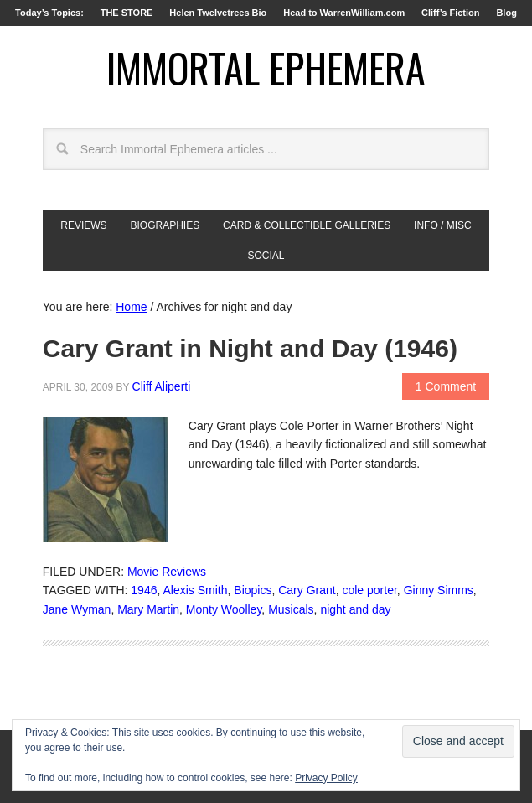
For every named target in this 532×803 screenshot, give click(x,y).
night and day (355, 609)
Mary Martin (148, 609)
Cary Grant (307, 590)
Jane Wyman (77, 609)
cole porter (369, 590)
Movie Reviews (167, 572)
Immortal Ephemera (266, 67)
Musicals (291, 609)
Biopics (253, 590)
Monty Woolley (224, 609)
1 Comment (446, 386)
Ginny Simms (439, 590)
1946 (144, 590)
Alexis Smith (195, 590)
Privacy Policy (326, 778)
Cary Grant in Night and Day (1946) (250, 348)
